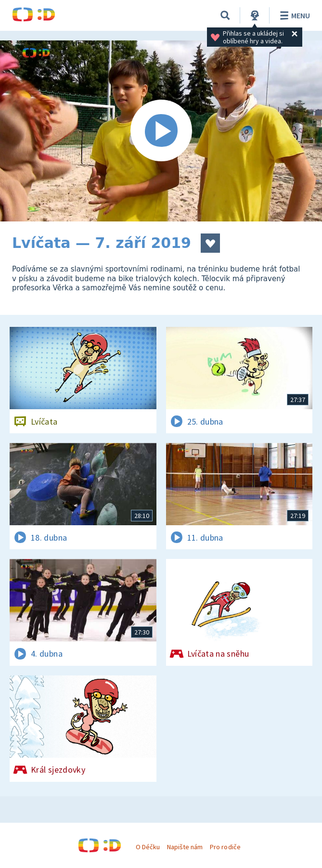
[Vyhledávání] (225, 15)
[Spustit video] (161, 131)
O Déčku (148, 847)
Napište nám (185, 847)
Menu (293, 15)
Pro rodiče (225, 847)
